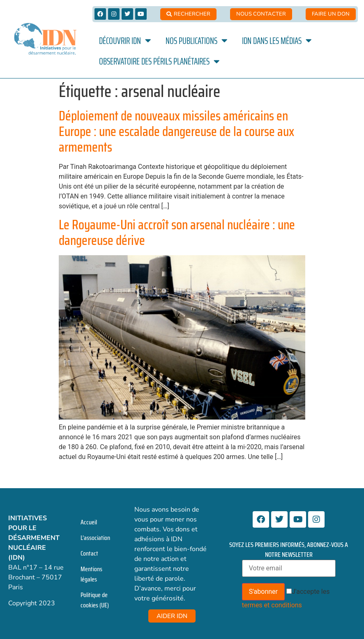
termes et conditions (272, 605)
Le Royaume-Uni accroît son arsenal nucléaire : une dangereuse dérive (177, 233)
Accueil (89, 522)
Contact (89, 553)
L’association (95, 538)
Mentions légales (91, 574)
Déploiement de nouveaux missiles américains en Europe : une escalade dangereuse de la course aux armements (176, 132)
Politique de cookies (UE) (95, 600)
